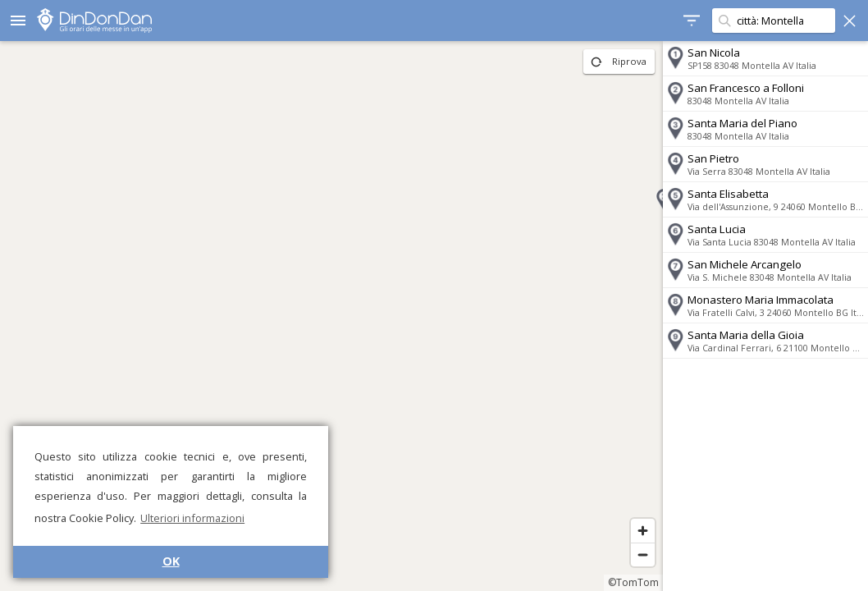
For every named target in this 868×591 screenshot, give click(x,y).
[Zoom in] (643, 531)
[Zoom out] (643, 554)
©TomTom (633, 582)
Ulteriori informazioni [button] (192, 518)
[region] (331, 316)
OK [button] (171, 561)
